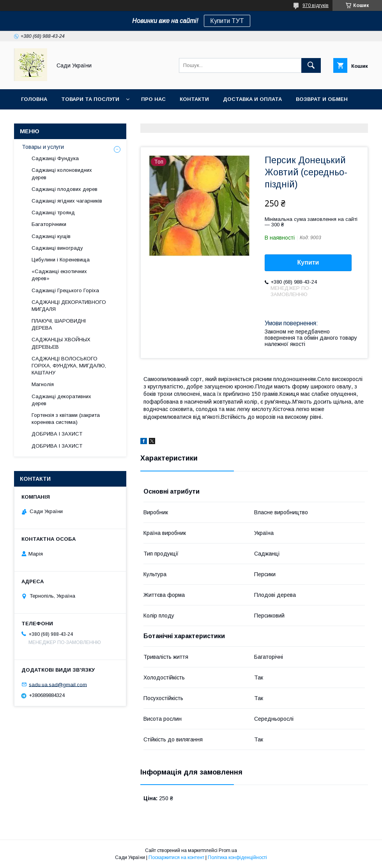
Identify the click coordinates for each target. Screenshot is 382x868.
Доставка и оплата (252, 99)
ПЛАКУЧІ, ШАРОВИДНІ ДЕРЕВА (59, 324)
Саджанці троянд (53, 213)
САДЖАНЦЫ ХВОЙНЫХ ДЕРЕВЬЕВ (61, 343)
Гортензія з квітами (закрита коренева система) (66, 419)
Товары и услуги (43, 147)
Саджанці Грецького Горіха (65, 290)
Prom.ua (228, 850)
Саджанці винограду (57, 248)
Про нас (153, 99)
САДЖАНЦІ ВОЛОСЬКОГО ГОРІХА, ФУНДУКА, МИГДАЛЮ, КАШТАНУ (69, 366)
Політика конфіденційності (237, 857)
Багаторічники (49, 224)
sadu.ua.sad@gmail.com (58, 684)
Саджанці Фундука (55, 158)
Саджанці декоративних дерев (61, 400)
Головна (34, 99)
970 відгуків (316, 5)
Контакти (194, 99)
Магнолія (43, 384)
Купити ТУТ (227, 21)
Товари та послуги (90, 99)
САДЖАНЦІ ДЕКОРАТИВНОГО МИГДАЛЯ (69, 306)
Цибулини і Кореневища (61, 260)
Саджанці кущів (51, 236)
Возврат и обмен (322, 99)
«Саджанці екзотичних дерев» (59, 275)
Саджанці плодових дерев (65, 189)
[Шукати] (311, 65)
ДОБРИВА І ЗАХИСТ (57, 434)
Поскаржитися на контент (176, 857)
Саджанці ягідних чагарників (67, 201)
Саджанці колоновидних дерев (62, 174)
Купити (308, 262)
